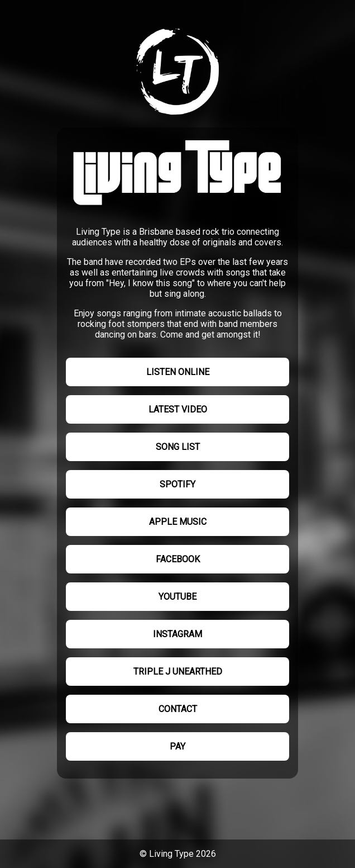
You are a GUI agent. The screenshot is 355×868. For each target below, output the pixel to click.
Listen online (178, 372)
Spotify (177, 484)
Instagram (177, 634)
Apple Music (178, 522)
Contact (178, 709)
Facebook (178, 559)
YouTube (177, 597)
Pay (177, 746)
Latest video (178, 409)
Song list (178, 447)
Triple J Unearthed (178, 672)
